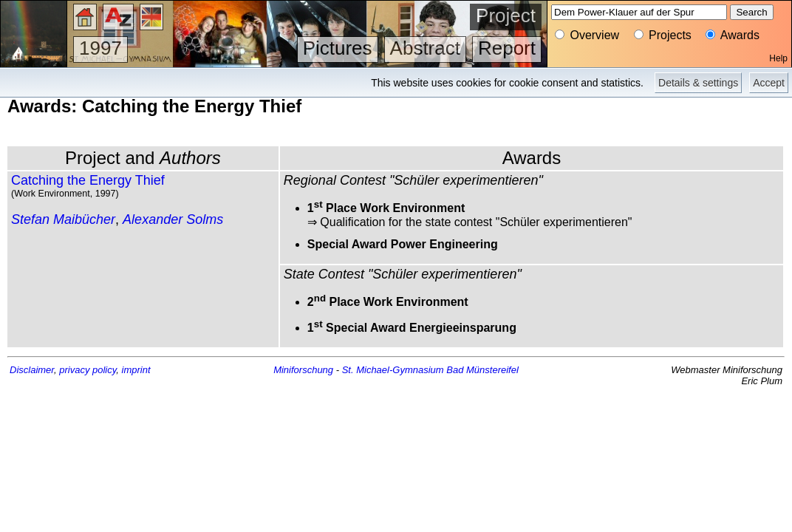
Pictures (338, 48)
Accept (769, 83)
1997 (100, 48)
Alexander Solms (173, 219)
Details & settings (698, 83)
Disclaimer (32, 370)
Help (778, 58)
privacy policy (88, 370)
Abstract (425, 48)
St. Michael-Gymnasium (393, 370)
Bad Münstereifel (482, 370)
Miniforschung (303, 370)
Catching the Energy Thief (88, 180)
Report (507, 48)
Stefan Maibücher (63, 219)
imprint (136, 370)
